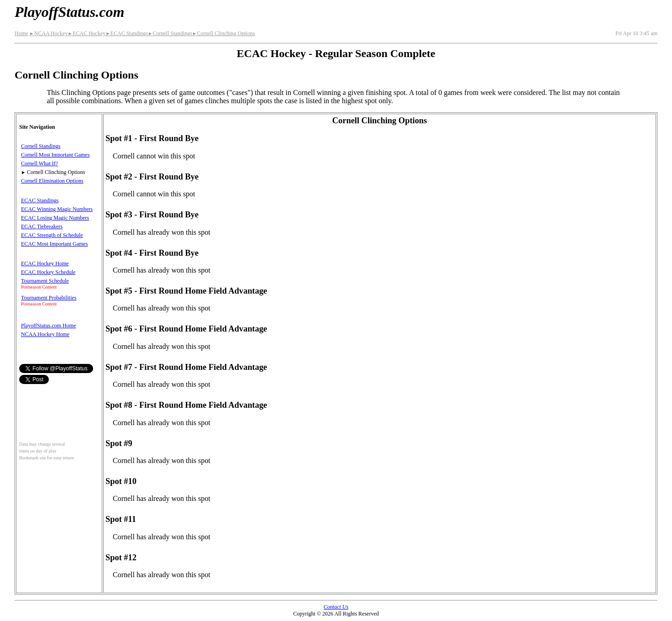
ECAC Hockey (87, 33)
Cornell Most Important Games (55, 155)
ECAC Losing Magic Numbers (55, 218)
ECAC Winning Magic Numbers (57, 209)
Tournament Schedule (45, 281)
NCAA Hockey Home (45, 334)
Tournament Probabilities (49, 298)
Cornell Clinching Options (224, 33)
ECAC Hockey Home (45, 263)
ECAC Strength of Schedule (52, 235)
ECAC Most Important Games (54, 244)
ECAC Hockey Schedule (48, 272)
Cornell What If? (39, 163)
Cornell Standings (170, 33)
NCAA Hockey (48, 33)
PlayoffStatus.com (69, 12)
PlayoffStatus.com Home (48, 326)
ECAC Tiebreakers (42, 226)
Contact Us (336, 607)
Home (21, 33)
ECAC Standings (127, 33)
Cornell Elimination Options (52, 181)
